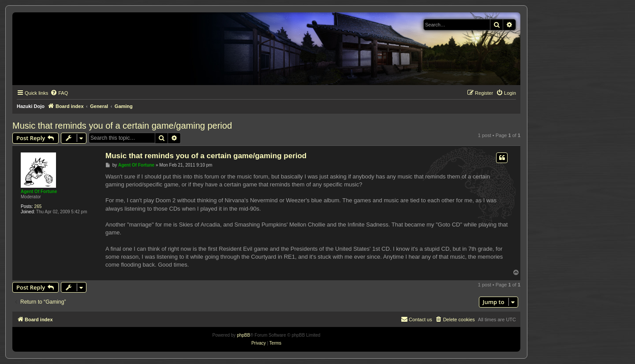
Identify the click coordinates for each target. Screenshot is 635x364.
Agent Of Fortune (39, 191)
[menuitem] (59, 93)
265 (38, 206)
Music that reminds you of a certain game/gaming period (122, 126)
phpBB (243, 335)
